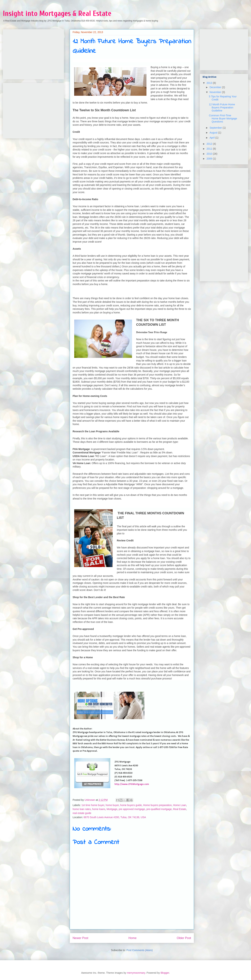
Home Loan (179, 805)
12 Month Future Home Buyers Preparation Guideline (222, 107)
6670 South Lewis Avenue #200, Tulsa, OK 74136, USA (115, 817)
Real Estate (180, 809)
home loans (99, 809)
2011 (210, 149)
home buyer (112, 805)
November (216, 92)
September (216, 128)
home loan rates (82, 809)
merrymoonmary (136, 973)
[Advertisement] (33, 53)
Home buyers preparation (157, 805)
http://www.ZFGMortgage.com (132, 784)
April (212, 138)
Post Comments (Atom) (139, 950)
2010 (210, 154)
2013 (210, 83)
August (214, 133)
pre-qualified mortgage (159, 809)
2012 (210, 144)
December (216, 87)
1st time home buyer (93, 805)
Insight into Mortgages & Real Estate (57, 14)
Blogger (165, 973)
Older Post (184, 938)
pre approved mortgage (132, 809)
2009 (210, 159)
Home (132, 938)
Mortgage (112, 809)
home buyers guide (131, 805)
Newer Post (80, 938)
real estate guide (82, 813)
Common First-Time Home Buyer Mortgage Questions (223, 119)
